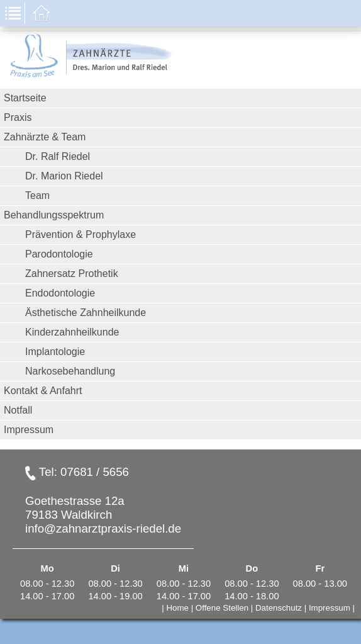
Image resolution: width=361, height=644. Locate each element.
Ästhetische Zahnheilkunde (86, 313)
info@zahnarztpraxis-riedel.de (103, 528)
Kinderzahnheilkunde (72, 332)
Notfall (18, 410)
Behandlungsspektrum (54, 215)
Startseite (25, 98)
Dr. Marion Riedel (64, 176)
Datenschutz (279, 608)
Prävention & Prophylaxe (81, 234)
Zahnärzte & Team (45, 137)
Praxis (18, 117)
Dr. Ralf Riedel (58, 156)
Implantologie (55, 352)
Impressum (29, 430)
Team (37, 195)
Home (177, 608)
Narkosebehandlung (70, 371)
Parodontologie (59, 254)
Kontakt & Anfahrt (43, 391)
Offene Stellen (222, 608)
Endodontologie (60, 293)
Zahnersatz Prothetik (72, 274)
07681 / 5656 (95, 472)
